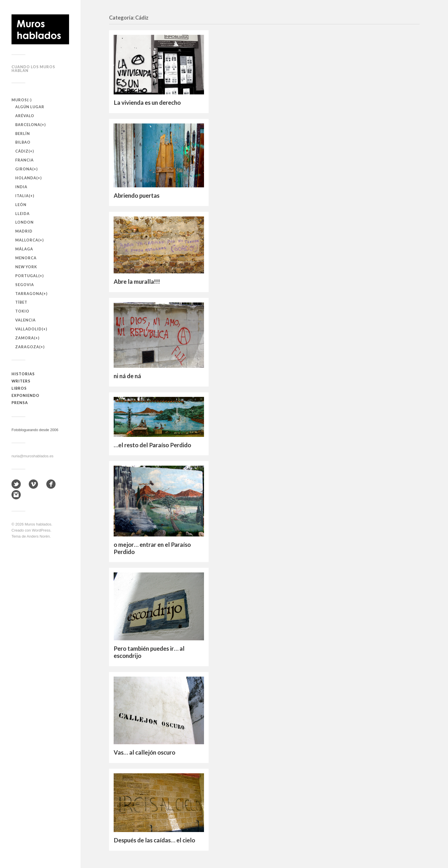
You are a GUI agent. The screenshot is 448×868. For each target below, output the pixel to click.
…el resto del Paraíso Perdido (152, 445)
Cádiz (22, 151)
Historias (23, 374)
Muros (19, 100)
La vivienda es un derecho (147, 102)
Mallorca (27, 240)
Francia (24, 160)
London (24, 222)
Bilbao (23, 142)
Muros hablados (38, 524)
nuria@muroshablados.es (33, 456)
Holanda (26, 178)
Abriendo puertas (137, 195)
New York (26, 267)
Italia (22, 196)
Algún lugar (30, 107)
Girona (24, 169)
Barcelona (28, 125)
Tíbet (21, 302)
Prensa (20, 403)
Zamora (25, 338)
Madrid (24, 231)
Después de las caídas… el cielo (154, 840)
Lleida (22, 214)
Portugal (27, 276)
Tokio (22, 311)
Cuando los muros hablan (33, 69)
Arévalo (25, 116)
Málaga (24, 249)
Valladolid (28, 329)
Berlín (23, 134)
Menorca (26, 258)
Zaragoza (27, 347)
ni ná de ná (127, 376)
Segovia (25, 285)
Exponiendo (25, 395)
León (21, 205)
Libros (19, 388)
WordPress (41, 530)
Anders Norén (38, 536)
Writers (21, 381)
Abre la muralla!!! (137, 281)
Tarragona (29, 294)
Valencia (25, 320)
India (21, 187)
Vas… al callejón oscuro (144, 752)
